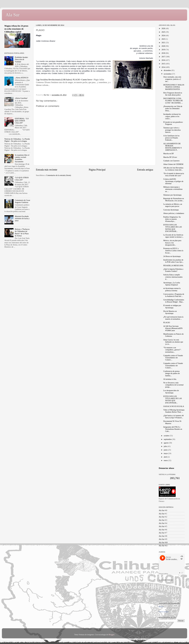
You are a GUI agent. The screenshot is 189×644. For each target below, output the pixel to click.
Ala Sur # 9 (163, 539)
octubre (167, 436)
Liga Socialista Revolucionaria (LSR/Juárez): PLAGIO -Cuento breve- (64, 80)
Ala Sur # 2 (163, 517)
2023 (164, 39)
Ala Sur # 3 (163, 520)
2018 (164, 53)
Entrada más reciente (47, 170)
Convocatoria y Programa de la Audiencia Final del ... (174, 295)
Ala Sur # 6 (163, 530)
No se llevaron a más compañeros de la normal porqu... (173, 385)
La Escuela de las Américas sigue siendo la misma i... (173, 236)
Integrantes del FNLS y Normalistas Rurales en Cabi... (173, 429)
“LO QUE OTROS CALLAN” (22, 179)
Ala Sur (13, 15)
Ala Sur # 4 (163, 523)
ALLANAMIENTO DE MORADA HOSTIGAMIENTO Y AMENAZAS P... (173, 147)
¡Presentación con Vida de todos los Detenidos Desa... (173, 109)
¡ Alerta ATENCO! (22, 78)
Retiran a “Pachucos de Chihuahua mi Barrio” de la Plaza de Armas (22, 232)
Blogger (111, 635)
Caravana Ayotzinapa (171, 210)
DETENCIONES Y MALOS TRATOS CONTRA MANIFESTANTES (174, 87)
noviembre (168, 74)
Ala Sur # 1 (163, 514)
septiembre (168, 439)
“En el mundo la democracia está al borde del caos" (174, 174)
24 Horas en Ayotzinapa (172, 256)
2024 (164, 35)
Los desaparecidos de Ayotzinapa (171, 392)
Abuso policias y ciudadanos (174, 213)
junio (166, 450)
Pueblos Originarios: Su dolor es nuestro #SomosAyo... (172, 219)
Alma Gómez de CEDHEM (173, 164)
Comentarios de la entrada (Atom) (59, 175)
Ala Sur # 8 (163, 536)
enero (166, 460)
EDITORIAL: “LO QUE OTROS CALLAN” (22, 121)
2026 (164, 28)
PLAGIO (167, 323)
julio (166, 446)
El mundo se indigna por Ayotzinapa (172, 306)
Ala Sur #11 (163, 546)
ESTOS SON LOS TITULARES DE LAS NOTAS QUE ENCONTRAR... (173, 228)
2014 (164, 67)
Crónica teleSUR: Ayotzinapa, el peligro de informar (173, 181)
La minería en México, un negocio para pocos (173, 205)
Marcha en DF (169, 154)
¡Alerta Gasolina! (21, 98)
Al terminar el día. (170, 379)
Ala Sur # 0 (163, 510)
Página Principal (97, 170)
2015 (164, 64)
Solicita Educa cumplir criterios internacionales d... (173, 277)
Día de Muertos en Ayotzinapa (170, 312)
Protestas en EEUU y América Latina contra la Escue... (173, 251)
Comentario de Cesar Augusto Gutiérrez (22, 201)
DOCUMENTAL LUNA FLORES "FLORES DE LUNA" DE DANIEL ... (173, 101)
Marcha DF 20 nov (170, 157)
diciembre (168, 70)
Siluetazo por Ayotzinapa (172, 195)
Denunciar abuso (166, 468)
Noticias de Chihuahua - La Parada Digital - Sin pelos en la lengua (17, 140)
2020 (164, 46)
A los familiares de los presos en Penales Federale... (171, 138)
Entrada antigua (145, 170)
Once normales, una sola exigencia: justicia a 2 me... (172, 79)
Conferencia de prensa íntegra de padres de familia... (171, 373)
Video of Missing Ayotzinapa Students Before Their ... (174, 411)
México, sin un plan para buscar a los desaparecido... (172, 243)
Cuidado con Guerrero (171, 161)
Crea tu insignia (164, 612)
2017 (164, 57)
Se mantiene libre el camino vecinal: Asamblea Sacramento (22, 158)
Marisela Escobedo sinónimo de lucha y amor (22, 219)
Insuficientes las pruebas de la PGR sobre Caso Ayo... (173, 261)
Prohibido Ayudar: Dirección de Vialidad (21, 59)
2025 (164, 32)
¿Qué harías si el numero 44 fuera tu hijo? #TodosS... (173, 417)
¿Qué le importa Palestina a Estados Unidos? (173, 270)
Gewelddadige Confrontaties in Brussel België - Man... (174, 301)
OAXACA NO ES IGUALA (174, 406)
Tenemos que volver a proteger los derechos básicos (172, 130)
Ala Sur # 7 (163, 533)
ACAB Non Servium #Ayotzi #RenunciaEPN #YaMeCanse (173, 328)
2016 (164, 60)
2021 (164, 43)
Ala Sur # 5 (163, 526)
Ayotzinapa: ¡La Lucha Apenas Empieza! (172, 284)
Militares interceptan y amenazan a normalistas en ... (173, 189)
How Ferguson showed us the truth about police (173, 94)
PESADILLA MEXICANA (173, 266)
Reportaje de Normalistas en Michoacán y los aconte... (174, 200)
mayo (166, 453)
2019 (164, 50)
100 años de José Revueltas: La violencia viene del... (173, 169)
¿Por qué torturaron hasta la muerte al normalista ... (173, 318)
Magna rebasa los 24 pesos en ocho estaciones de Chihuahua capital (16, 29)
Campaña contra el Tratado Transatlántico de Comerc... (173, 358)
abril (166, 457)
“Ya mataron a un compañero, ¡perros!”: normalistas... (172, 350)
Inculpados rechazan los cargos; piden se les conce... (172, 116)
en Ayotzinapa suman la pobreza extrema (172, 289)
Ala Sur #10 (163, 542)
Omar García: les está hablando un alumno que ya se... (173, 342)
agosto (166, 443)
